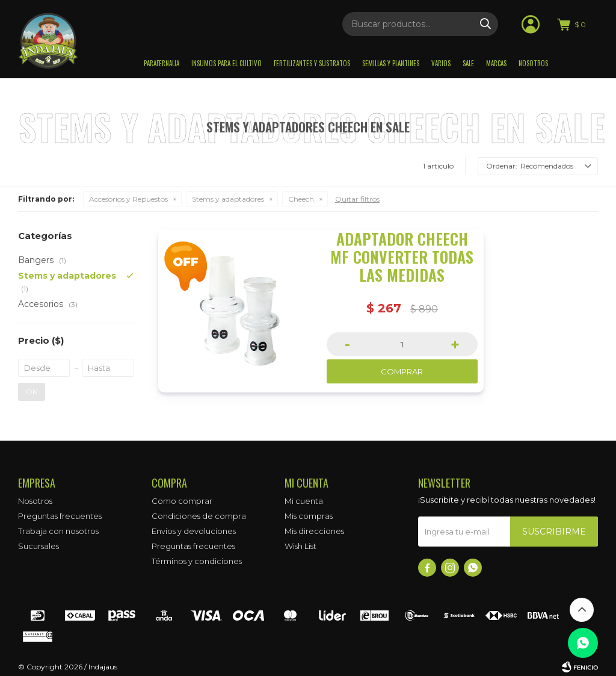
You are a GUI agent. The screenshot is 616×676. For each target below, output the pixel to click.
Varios (441, 63)
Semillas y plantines (391, 63)
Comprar (402, 371)
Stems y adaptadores (228, 199)
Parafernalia (162, 63)
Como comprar (182, 501)
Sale (468, 63)
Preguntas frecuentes (60, 516)
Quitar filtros (357, 199)
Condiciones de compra (199, 516)
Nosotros (533, 63)
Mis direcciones (314, 531)
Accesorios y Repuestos (128, 199)
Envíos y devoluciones (194, 531)
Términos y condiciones (197, 561)
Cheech (301, 199)
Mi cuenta (304, 501)
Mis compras (309, 516)
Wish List (300, 546)
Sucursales (38, 546)
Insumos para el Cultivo (226, 63)
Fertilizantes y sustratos (312, 63)
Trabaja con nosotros (58, 531)
